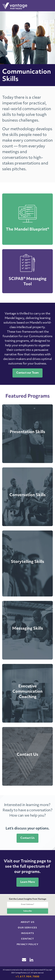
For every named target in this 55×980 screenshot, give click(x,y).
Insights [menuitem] (27, 933)
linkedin (31, 960)
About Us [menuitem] (27, 922)
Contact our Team (27, 373)
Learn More (27, 882)
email (24, 960)
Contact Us (27, 838)
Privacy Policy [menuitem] (28, 945)
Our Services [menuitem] (27, 928)
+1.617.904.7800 (28, 977)
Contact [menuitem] (28, 939)
